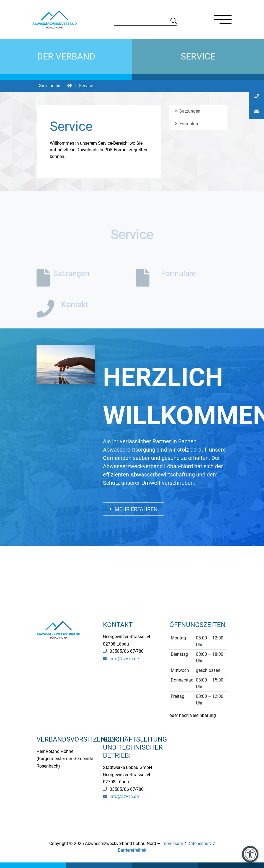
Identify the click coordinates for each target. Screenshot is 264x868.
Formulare (187, 124)
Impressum (172, 844)
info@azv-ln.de (124, 659)
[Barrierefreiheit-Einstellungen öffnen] (250, 854)
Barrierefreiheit (132, 850)
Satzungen (188, 111)
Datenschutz (200, 844)
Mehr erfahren (134, 509)
